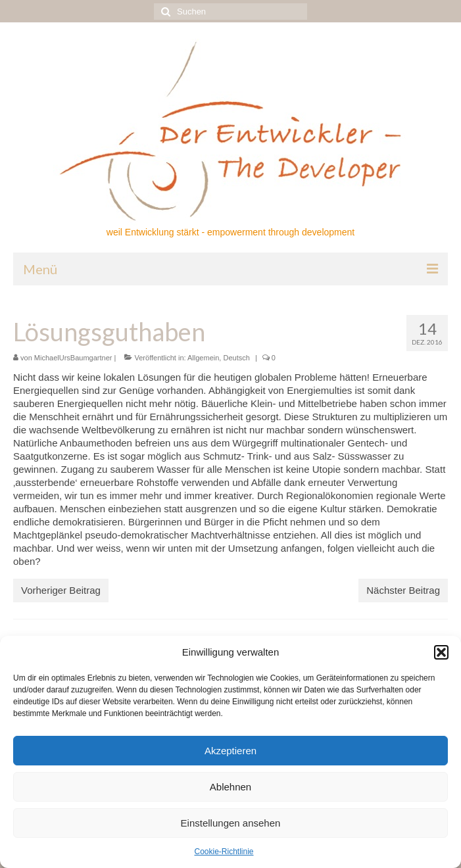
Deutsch (236, 358)
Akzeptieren (230, 751)
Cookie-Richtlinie (224, 852)
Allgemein (203, 358)
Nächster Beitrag (403, 590)
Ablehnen (230, 787)
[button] (441, 652)
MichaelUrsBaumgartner (73, 358)
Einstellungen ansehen (231, 823)
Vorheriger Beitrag (61, 590)
